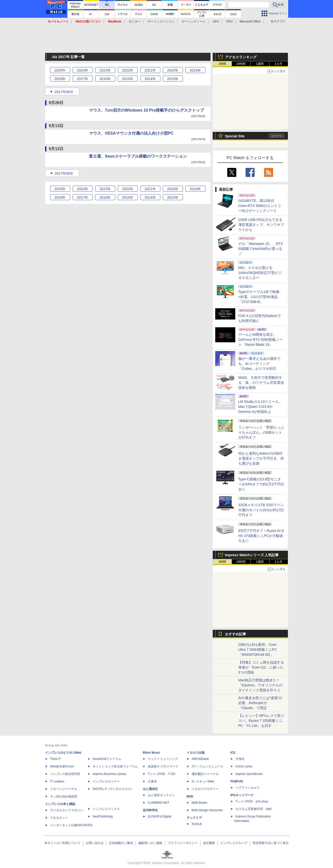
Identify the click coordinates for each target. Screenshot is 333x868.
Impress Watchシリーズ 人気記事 (252, 555)
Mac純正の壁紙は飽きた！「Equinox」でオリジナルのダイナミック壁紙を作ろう (260, 685)
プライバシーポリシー (183, 843)
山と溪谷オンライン (161, 795)
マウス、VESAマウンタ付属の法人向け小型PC (131, 133)
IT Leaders (57, 781)
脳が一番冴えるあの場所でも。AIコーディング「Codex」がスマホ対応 (259, 364)
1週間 (260, 64)
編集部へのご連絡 (150, 843)
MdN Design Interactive (207, 810)
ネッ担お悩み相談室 (64, 796)
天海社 (240, 759)
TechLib (197, 824)
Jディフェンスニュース (207, 766)
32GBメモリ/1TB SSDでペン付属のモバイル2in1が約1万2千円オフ (261, 510)
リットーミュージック (163, 759)
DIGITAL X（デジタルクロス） (113, 789)
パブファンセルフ (248, 788)
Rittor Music (151, 753)
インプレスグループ (234, 843)
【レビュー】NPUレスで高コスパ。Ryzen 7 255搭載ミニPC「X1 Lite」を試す (261, 721)
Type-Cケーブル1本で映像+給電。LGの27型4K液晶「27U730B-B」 (259, 297)
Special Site (235, 136)
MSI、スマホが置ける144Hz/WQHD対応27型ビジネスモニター (260, 273)
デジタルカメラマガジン (67, 810)
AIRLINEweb (200, 759)
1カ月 (279, 64)
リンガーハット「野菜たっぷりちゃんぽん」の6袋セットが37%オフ (261, 432)
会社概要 (209, 843)
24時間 (241, 64)
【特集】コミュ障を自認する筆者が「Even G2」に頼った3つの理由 (261, 667)
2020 (173, 70)
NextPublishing (103, 816)
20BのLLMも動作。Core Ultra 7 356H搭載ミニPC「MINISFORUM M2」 (258, 650)
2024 (83, 70)
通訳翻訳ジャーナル (205, 774)
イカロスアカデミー (205, 789)
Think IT (55, 759)
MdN (190, 796)
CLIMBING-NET (159, 803)
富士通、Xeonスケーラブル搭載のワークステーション (138, 156)
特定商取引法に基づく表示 (271, 843)
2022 (128, 70)
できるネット (59, 818)
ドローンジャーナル (64, 789)
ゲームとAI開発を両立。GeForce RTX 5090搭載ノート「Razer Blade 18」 (260, 340)
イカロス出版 (196, 753)
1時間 (222, 64)
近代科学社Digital (159, 816)
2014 (150, 79)
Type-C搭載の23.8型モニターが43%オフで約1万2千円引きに (261, 484)
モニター (135, 22)
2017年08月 (64, 92)
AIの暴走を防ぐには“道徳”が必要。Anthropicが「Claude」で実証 (260, 703)
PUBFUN (237, 781)
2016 (105, 79)
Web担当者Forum (62, 766)
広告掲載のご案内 (121, 843)
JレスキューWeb (203, 781)
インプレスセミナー (106, 781)
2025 (60, 70)
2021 (150, 70)
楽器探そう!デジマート (163, 766)
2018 (60, 79)
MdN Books (199, 803)
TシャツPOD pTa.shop (252, 801)
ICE (233, 753)
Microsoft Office (250, 22)
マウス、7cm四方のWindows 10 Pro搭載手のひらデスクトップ (146, 110)
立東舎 (152, 781)
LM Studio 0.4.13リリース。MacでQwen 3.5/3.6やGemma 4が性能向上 (260, 407)
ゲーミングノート (194, 22)
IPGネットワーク (242, 795)
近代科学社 (150, 810)
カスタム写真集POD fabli (254, 809)
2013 (173, 79)
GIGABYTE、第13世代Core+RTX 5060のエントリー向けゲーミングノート (260, 206)
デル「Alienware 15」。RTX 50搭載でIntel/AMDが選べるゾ (261, 249)
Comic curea (244, 766)
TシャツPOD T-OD (162, 774)
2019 (195, 70)
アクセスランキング (241, 57)
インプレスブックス (106, 809)
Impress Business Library (110, 774)
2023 (105, 70)
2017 (83, 79)
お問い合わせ (95, 843)
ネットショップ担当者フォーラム (115, 766)
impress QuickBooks (249, 774)
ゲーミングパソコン (161, 22)
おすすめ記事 (236, 634)
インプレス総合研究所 (65, 774)
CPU (229, 22)
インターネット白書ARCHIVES (71, 825)
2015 (128, 79)
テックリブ (194, 818)
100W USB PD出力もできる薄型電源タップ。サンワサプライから (261, 225)
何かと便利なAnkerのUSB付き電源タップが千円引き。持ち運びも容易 (261, 458)
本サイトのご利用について (62, 843)
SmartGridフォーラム (107, 759)
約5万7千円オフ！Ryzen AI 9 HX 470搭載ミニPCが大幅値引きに (261, 536)
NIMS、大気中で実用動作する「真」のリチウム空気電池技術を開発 (261, 383)
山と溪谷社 (150, 789)
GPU (216, 22)
